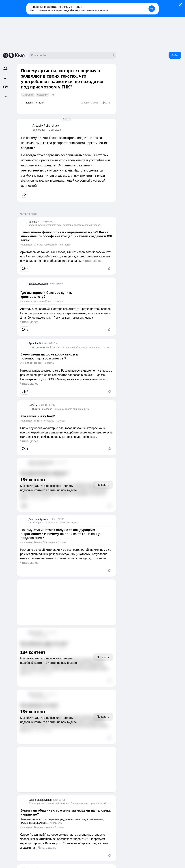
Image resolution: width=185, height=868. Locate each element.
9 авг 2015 (55, 130)
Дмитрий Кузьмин (39, 519)
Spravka (33, 343)
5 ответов (65, 245)
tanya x (33, 222)
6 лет (45, 343)
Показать (103, 485)
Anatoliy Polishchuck (46, 126)
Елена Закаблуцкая (40, 800)
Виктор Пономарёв (44, 542)
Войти (175, 55)
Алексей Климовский (46, 245)
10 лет (41, 222)
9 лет (53, 284)
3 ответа (49, 363)
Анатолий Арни (40, 347)
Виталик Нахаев (43, 827)
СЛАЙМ (33, 405)
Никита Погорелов (42, 409)
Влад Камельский (39, 284)
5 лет (41, 405)
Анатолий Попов (43, 301)
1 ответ (66, 119)
